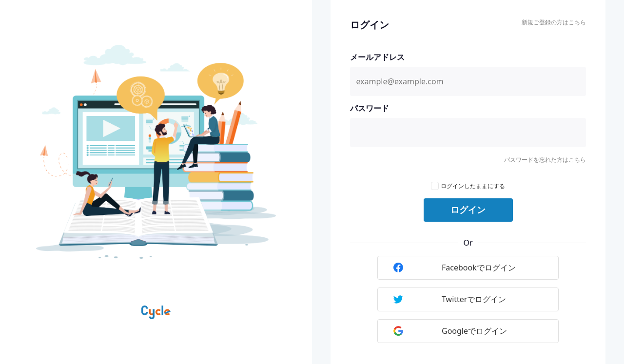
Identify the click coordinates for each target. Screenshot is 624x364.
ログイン (468, 210)
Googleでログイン (450, 331)
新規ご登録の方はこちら (554, 22)
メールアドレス (377, 57)
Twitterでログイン (450, 299)
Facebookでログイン (455, 268)
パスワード (370, 108)
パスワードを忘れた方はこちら (545, 160)
